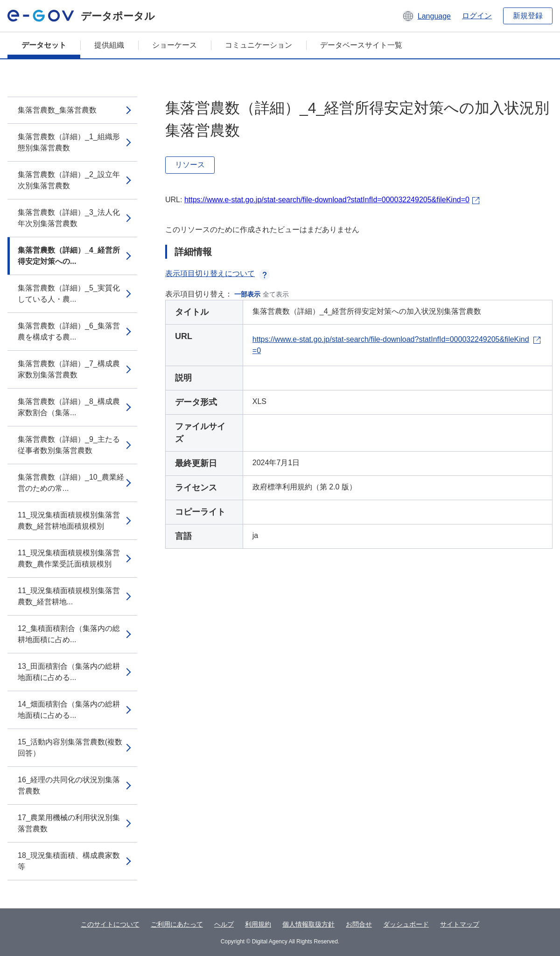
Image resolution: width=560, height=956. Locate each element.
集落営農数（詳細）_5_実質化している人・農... (69, 294)
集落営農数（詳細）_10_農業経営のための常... (71, 483)
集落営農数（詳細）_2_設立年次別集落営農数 (69, 180)
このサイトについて (110, 924)
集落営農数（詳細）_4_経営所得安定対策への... (69, 256)
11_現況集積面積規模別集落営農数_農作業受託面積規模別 (69, 558)
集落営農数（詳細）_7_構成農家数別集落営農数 (69, 369)
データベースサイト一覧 (361, 45)
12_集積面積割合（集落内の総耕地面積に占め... (69, 634)
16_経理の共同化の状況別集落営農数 (69, 785)
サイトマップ (460, 924)
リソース (190, 165)
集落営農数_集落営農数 (57, 110)
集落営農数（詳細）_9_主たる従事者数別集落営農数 (69, 445)
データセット (44, 45)
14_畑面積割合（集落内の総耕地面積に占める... (69, 710)
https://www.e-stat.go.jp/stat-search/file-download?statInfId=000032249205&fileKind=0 (327, 200)
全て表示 (276, 294)
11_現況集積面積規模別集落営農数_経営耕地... (69, 596)
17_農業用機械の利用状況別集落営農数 (69, 823)
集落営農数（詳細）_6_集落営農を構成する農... (69, 331)
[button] (426, 16)
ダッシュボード (406, 924)
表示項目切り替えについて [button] (217, 273)
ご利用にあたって (177, 924)
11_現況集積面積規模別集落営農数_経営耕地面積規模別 (69, 520)
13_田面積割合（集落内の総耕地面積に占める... (69, 672)
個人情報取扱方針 (308, 924)
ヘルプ (224, 924)
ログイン (477, 16)
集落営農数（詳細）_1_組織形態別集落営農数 (69, 142)
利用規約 (258, 924)
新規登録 (528, 16)
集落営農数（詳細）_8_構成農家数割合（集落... (69, 407)
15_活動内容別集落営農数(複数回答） (70, 747)
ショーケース (175, 45)
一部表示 (247, 294)
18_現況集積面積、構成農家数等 (69, 861)
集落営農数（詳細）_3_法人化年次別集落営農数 (69, 218)
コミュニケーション (259, 45)
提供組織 (109, 45)
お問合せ (359, 924)
